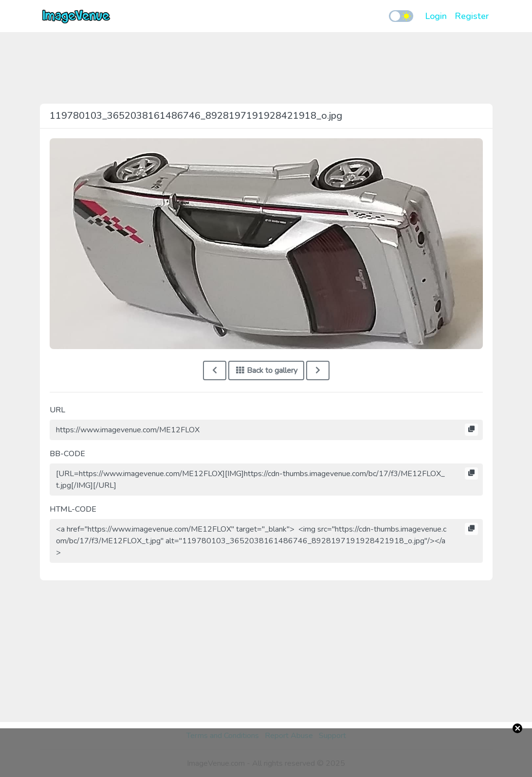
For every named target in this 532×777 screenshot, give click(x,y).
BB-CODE (67, 454)
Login (436, 16)
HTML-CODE (73, 509)
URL (57, 410)
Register (472, 16)
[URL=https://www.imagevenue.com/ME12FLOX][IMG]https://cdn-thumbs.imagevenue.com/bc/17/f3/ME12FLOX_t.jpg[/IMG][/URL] (266, 480)
